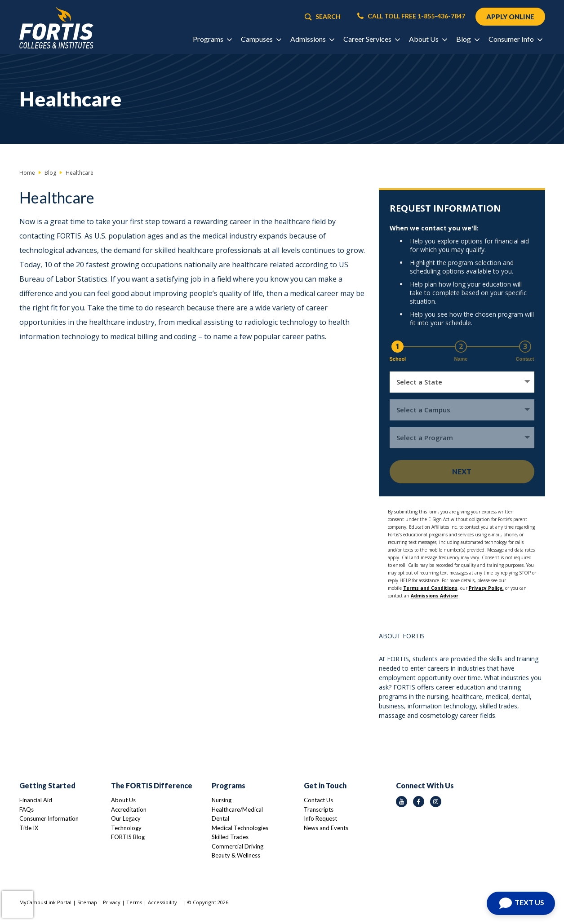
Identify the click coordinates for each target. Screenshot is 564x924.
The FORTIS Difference (152, 785)
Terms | (137, 902)
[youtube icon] (402, 802)
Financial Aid (36, 800)
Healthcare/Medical (237, 809)
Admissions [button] (312, 39)
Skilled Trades (230, 837)
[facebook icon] (419, 802)
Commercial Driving (238, 846)
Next (462, 471)
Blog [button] (468, 39)
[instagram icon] (436, 802)
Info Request (320, 818)
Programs (229, 785)
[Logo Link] (56, 28)
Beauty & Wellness (236, 855)
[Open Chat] (521, 903)
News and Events (326, 828)
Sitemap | (90, 902)
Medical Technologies (240, 828)
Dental (220, 818)
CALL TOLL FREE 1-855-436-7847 (411, 16)
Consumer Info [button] (515, 39)
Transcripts (319, 809)
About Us (123, 800)
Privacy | (115, 902)
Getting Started (47, 785)
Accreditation (129, 809)
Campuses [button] (261, 39)
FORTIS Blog (128, 837)
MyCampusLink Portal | (48, 902)
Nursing (222, 800)
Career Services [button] (371, 39)
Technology (126, 828)
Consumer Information (49, 818)
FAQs (27, 809)
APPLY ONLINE (510, 17)
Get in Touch (325, 785)
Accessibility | (165, 902)
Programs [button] (212, 39)
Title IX (29, 828)
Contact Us (318, 800)
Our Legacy (126, 818)
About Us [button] (428, 39)
